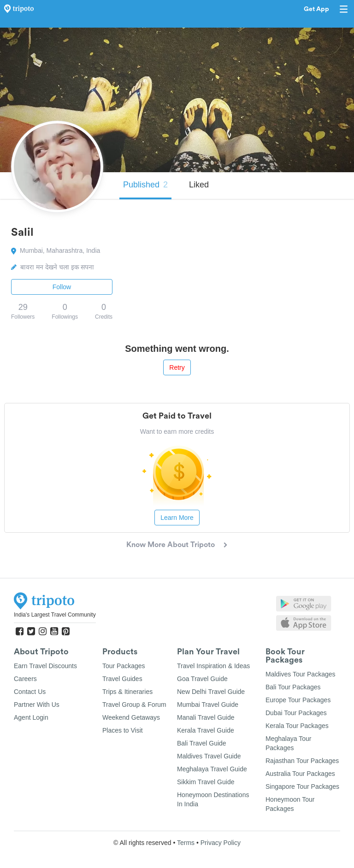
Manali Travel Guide (206, 717)
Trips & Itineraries (127, 692)
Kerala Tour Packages (297, 726)
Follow (62, 287)
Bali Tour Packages (293, 687)
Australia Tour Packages (300, 774)
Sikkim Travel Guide (206, 782)
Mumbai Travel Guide (208, 705)
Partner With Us (37, 705)
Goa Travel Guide (202, 679)
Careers (25, 679)
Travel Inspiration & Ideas (213, 666)
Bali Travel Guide (202, 743)
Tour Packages (124, 666)
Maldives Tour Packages (300, 674)
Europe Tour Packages (298, 700)
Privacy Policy (221, 843)
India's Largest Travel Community (55, 615)
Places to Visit (123, 730)
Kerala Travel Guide (206, 730)
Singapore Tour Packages (302, 786)
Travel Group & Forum (134, 705)
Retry (177, 367)
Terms (186, 843)
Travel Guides (122, 679)
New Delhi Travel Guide (211, 692)
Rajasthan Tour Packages (302, 761)
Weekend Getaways (131, 717)
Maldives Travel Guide (209, 756)
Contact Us (30, 692)
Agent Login (31, 717)
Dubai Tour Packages (296, 713)
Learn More (177, 518)
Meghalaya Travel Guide (212, 769)
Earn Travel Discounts (45, 666)
